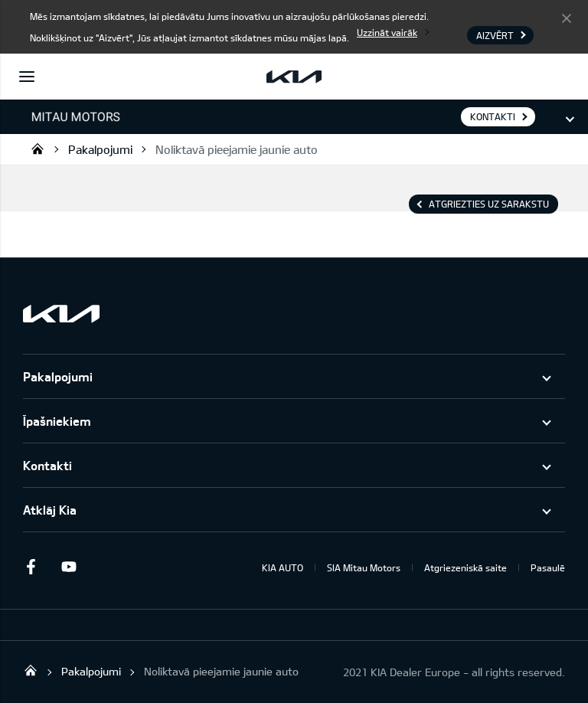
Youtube (69, 567)
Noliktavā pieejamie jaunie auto (237, 149)
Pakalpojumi (100, 149)
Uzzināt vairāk (387, 32)
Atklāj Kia (50, 510)
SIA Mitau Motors (364, 567)
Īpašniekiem (57, 421)
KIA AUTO (283, 567)
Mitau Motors (38, 149)
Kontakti (47, 465)
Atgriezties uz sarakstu (489, 204)
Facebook (31, 567)
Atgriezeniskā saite (465, 567)
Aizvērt (567, 18)
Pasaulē (548, 567)
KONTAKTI (493, 116)
